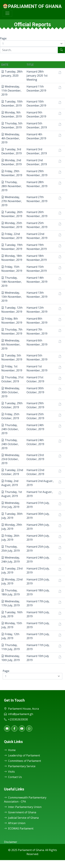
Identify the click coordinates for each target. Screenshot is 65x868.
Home (10, 750)
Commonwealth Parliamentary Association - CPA (25, 800)
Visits (9, 772)
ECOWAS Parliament (19, 828)
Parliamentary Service (20, 766)
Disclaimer (11, 842)
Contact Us (13, 777)
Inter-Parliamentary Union (23, 807)
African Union (15, 823)
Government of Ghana (20, 812)
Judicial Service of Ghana (21, 818)
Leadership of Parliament (22, 755)
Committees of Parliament (23, 761)
